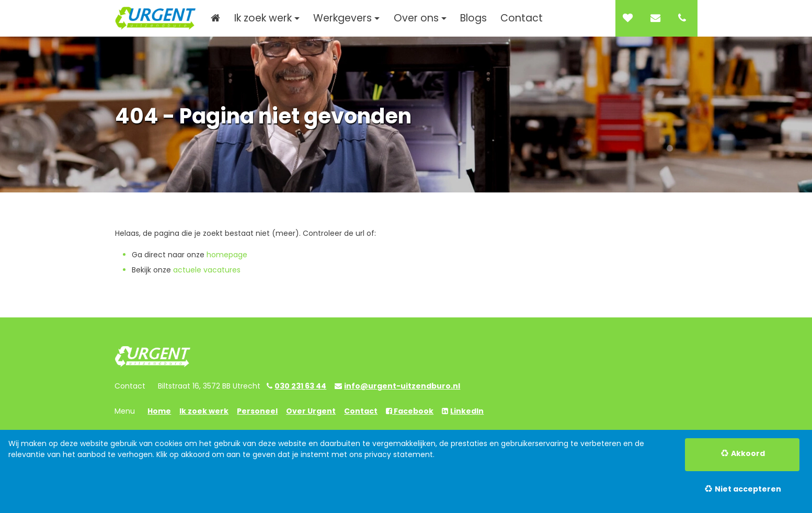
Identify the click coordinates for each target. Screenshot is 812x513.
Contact (361, 411)
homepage (227, 255)
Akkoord (748, 453)
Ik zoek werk (204, 411)
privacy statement (399, 454)
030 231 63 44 (300, 386)
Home (159, 411)
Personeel (257, 411)
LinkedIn (467, 411)
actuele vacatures (207, 270)
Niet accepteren (748, 489)
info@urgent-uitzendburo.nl (402, 386)
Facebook (413, 411)
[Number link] (684, 18)
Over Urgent (311, 411)
